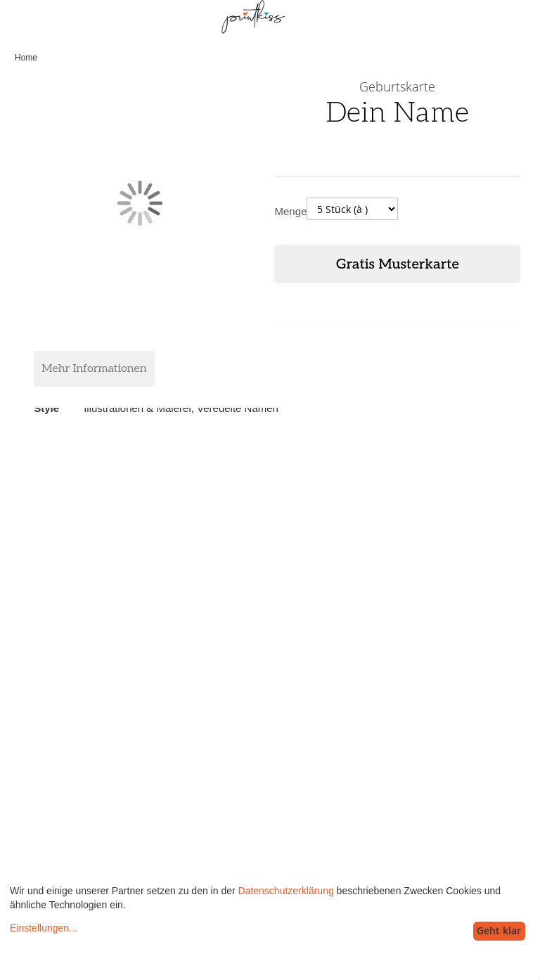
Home (26, 58)
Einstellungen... (44, 928)
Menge (290, 211)
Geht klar (499, 930)
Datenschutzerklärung (286, 891)
